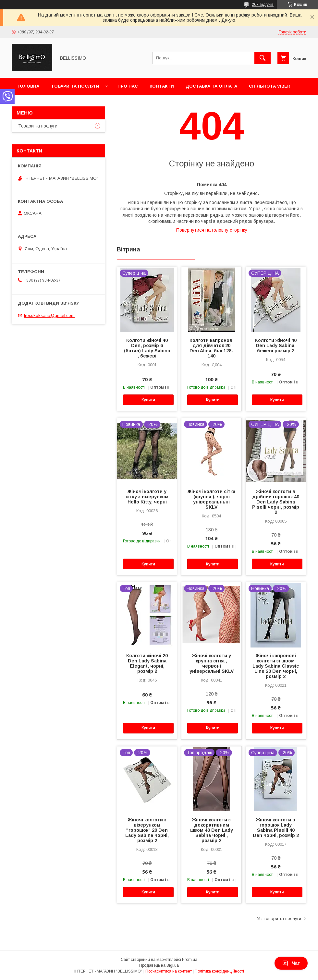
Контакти (162, 86)
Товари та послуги (75, 86)
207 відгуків (263, 5)
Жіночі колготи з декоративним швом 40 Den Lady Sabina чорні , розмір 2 (212, 830)
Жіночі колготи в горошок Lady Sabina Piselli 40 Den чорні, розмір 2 (276, 828)
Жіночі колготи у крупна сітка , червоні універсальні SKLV (212, 663)
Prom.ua (190, 960)
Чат (291, 963)
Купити (148, 400)
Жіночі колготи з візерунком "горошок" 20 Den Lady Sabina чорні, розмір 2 (147, 830)
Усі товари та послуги (279, 919)
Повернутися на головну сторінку (212, 230)
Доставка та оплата (211, 86)
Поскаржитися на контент (169, 971)
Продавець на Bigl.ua (159, 965)
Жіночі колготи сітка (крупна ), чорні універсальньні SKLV (211, 499)
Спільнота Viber (270, 86)
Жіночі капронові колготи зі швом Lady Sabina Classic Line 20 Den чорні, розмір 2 (276, 666)
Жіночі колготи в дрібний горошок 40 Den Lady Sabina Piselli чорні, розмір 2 (276, 502)
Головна (28, 86)
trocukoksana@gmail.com (49, 315)
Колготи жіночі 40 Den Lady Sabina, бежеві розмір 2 (276, 345)
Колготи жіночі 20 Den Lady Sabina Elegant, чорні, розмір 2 (147, 663)
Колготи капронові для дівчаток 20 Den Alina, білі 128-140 (212, 348)
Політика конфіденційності (219, 971)
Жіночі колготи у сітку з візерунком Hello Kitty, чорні (147, 497)
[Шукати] (263, 58)
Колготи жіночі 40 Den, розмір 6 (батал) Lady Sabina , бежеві (147, 348)
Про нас (128, 86)
